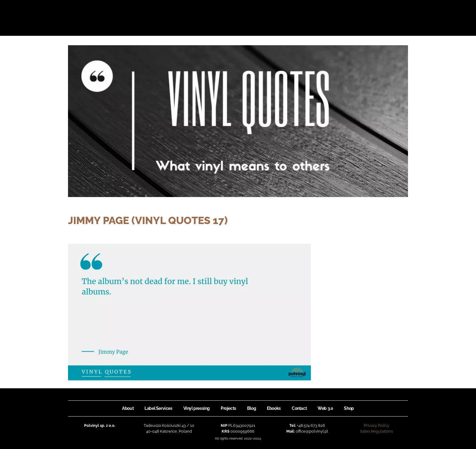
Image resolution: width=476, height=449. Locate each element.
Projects (228, 408)
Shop (349, 408)
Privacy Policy (376, 425)
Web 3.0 (325, 408)
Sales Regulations (376, 431)
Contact (299, 408)
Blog (252, 408)
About (128, 408)
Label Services (158, 408)
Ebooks (274, 408)
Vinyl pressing (197, 408)
